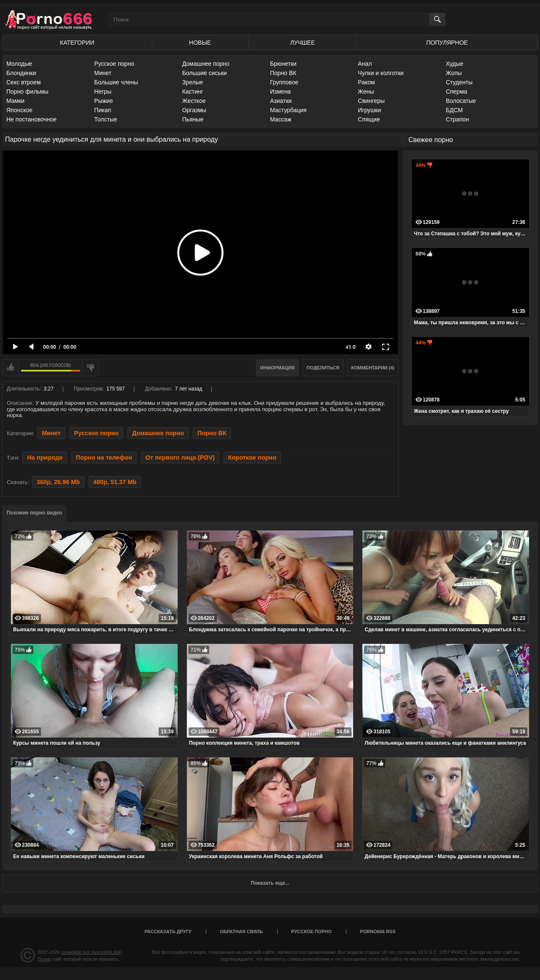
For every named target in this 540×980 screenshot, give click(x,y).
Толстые (105, 119)
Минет (103, 73)
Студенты (459, 82)
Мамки (15, 101)
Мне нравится (11, 368)
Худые (455, 64)
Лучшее (303, 43)
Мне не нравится (91, 368)
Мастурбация (288, 110)
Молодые (19, 64)
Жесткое (194, 101)
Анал (365, 64)
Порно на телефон (104, 458)
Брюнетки (283, 64)
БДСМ (454, 110)
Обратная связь (241, 932)
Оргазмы (194, 110)
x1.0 (351, 347)
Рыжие (103, 101)
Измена (280, 92)
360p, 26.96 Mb (58, 482)
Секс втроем (24, 82)
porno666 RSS (378, 932)
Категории (77, 43)
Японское (19, 110)
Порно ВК (283, 73)
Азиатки (281, 101)
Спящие (369, 119)
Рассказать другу (168, 932)
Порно (44, 959)
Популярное (447, 43)
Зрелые (193, 82)
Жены (366, 92)
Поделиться (323, 368)
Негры (103, 92)
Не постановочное (31, 119)
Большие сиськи (205, 73)
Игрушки (369, 110)
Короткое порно (252, 458)
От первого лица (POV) (180, 458)
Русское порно (114, 64)
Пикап (103, 110)
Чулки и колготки (381, 73)
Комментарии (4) (373, 368)
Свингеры (371, 101)
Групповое (284, 82)
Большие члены (116, 82)
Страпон (458, 119)
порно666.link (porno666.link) (92, 952)
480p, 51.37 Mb (115, 482)
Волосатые (461, 101)
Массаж (281, 119)
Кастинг (193, 92)
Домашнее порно (206, 64)
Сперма (457, 92)
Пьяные (193, 119)
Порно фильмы (27, 92)
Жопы (454, 73)
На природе (45, 458)
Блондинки (21, 73)
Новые (200, 43)
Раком (366, 82)
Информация (278, 368)
